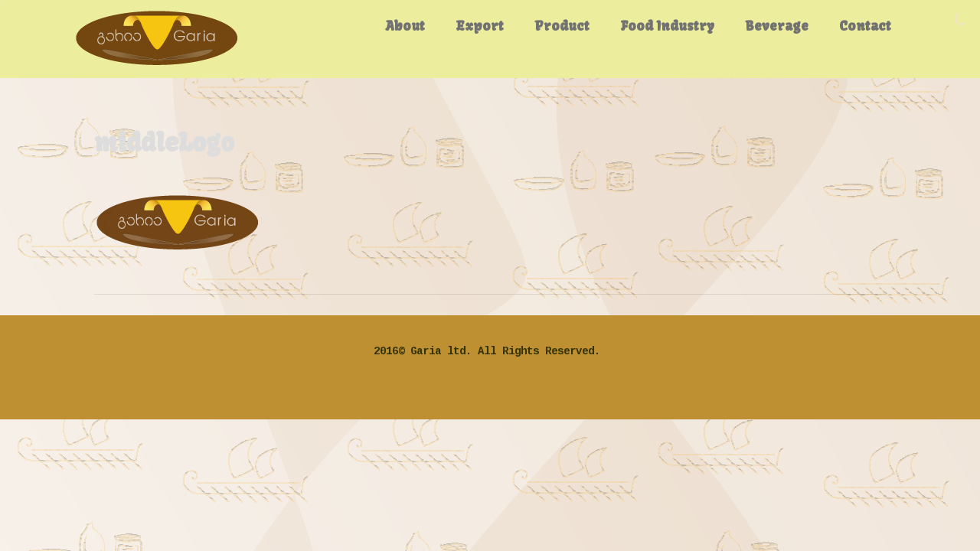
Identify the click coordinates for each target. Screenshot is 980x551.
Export (480, 26)
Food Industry (667, 26)
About (405, 26)
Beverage (777, 26)
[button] (178, 222)
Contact (865, 26)
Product (562, 26)
